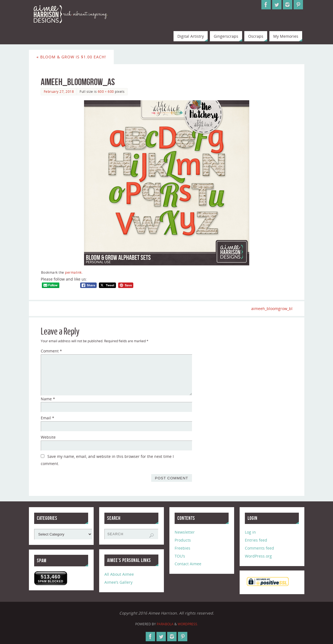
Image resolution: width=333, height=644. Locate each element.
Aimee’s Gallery (118, 582)
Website (48, 437)
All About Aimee (119, 574)
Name (48, 399)
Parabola (165, 624)
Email (48, 418)
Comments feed (259, 548)
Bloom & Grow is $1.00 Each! (71, 57)
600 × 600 (106, 91)
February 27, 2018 (59, 91)
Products (183, 540)
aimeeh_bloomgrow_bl (272, 309)
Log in (250, 532)
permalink (73, 272)
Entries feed (256, 540)
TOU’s (180, 556)
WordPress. (188, 624)
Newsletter (185, 532)
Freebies (182, 548)
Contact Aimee (188, 564)
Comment (51, 351)
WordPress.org (258, 556)
